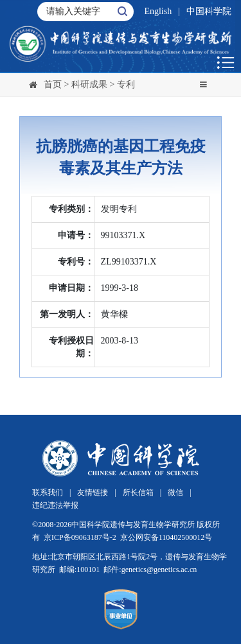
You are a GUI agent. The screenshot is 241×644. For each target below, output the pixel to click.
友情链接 (93, 492)
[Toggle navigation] (203, 85)
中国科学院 (209, 11)
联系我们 (48, 492)
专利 (126, 84)
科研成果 (89, 84)
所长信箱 (138, 492)
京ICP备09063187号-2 (80, 537)
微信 (175, 492)
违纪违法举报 (55, 505)
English (158, 11)
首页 (53, 84)
